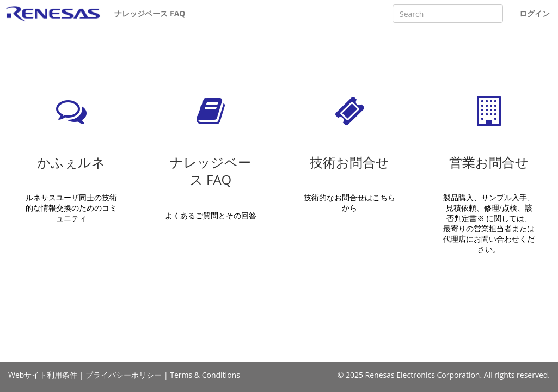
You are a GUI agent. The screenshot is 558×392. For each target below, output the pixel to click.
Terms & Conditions (205, 375)
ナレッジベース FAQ (150, 13)
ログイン (535, 13)
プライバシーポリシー (124, 375)
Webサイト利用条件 (43, 375)
